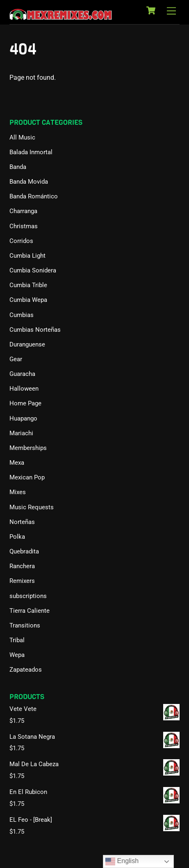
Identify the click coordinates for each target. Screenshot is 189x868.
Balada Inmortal (31, 152)
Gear (16, 359)
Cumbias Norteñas (35, 330)
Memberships (28, 448)
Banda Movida (29, 182)
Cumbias (22, 315)
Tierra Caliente (30, 611)
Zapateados (26, 670)
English (122, 861)
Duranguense (27, 344)
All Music (22, 137)
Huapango (23, 418)
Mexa (17, 463)
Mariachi (21, 433)
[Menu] (171, 11)
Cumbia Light (27, 256)
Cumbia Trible (28, 285)
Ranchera (22, 566)
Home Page (25, 403)
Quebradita (24, 551)
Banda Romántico (34, 196)
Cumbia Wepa (28, 300)
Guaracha (22, 374)
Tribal (17, 640)
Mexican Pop (27, 477)
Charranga (23, 211)
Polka (17, 537)
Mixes (18, 492)
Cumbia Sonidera (33, 270)
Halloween (24, 389)
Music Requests (32, 507)
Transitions (25, 625)
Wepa (17, 655)
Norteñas (22, 522)
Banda (18, 167)
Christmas (24, 226)
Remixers (22, 581)
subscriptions (28, 596)
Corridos (21, 241)
